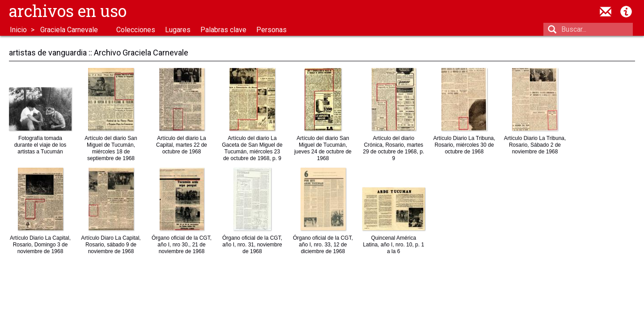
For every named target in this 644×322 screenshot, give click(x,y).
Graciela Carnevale (69, 30)
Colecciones (136, 30)
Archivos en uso (68, 11)
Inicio (18, 30)
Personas (271, 30)
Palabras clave (223, 30)
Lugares (178, 30)
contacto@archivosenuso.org (606, 12)
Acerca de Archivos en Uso (626, 12)
